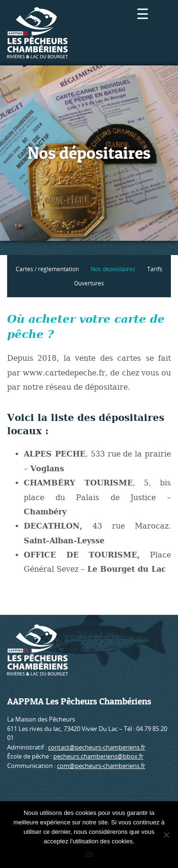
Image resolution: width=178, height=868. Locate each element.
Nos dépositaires (113, 269)
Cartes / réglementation (47, 269)
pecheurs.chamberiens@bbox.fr (98, 756)
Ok (89, 854)
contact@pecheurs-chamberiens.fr (97, 747)
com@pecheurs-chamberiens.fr (101, 766)
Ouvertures (89, 283)
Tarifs (155, 269)
